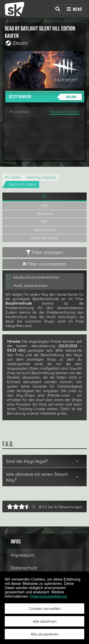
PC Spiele (13, 177)
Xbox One (45, 214)
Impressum (23, 555)
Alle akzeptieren (45, 634)
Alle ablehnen (45, 621)
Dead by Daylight (41, 177)
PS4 (44, 206)
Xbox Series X (45, 230)
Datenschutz (24, 568)
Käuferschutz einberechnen (33, 277)
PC (44, 196)
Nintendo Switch (45, 238)
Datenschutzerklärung (49, 596)
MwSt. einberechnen (27, 286)
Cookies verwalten (45, 609)
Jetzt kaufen (45, 97)
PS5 (44, 222)
